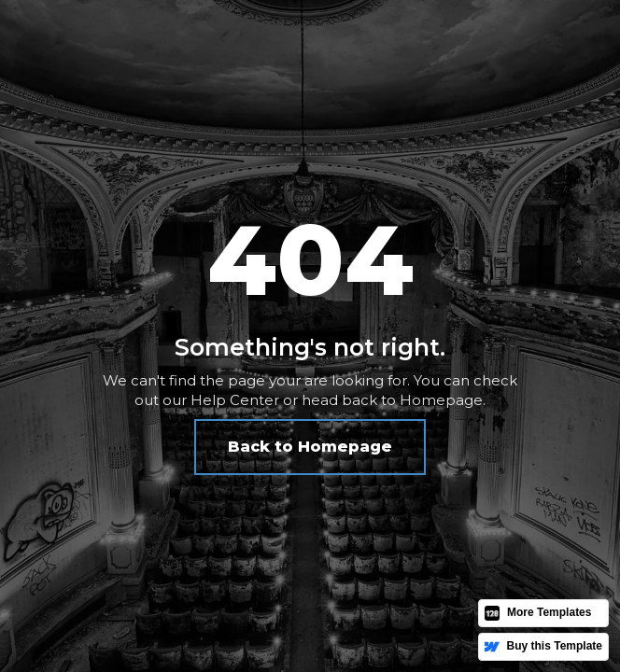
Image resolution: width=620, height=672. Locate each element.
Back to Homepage (310, 447)
